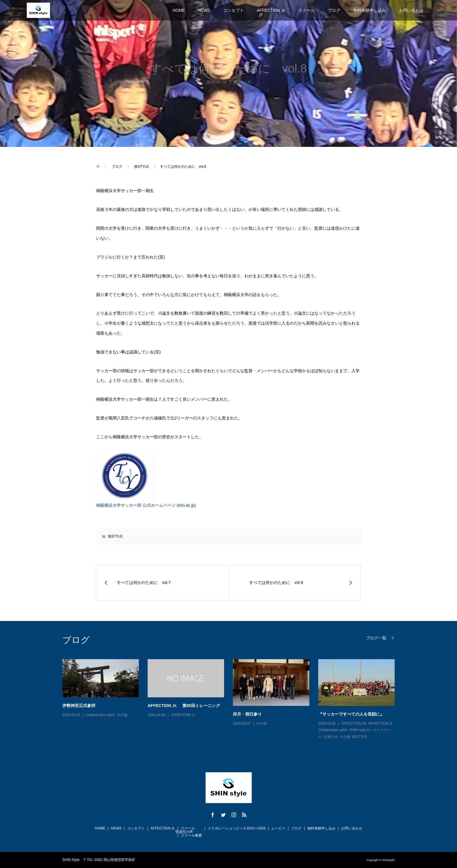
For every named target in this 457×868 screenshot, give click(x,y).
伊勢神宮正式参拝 (79, 706)
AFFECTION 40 (354, 723)
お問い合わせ (411, 10)
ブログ (334, 10)
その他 (122, 715)
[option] (233, 700)
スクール (307, 10)
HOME (179, 10)
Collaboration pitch (100, 715)
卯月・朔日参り (247, 714)
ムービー (278, 828)
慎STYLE (115, 536)
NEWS (204, 10)
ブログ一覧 (376, 638)
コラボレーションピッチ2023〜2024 (237, 828)
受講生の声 (184, 832)
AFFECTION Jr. (271, 10)
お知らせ (331, 737)
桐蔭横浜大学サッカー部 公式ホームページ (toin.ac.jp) (146, 505)
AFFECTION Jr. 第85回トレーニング (184, 706)
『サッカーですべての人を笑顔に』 (351, 714)
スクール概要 (191, 835)
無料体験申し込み (370, 10)
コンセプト (233, 10)
